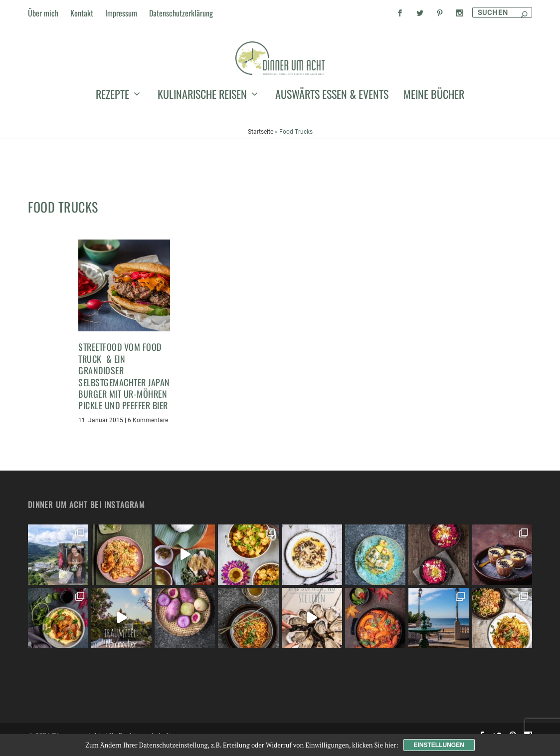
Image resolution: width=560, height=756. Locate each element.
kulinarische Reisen (202, 147)
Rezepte (112, 147)
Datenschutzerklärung (181, 13)
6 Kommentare (148, 429)
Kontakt (82, 13)
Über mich (43, 13)
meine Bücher (434, 147)
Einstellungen (439, 745)
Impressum (121, 13)
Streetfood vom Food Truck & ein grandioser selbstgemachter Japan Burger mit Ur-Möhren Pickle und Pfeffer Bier (124, 385)
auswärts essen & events (332, 147)
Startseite (261, 183)
